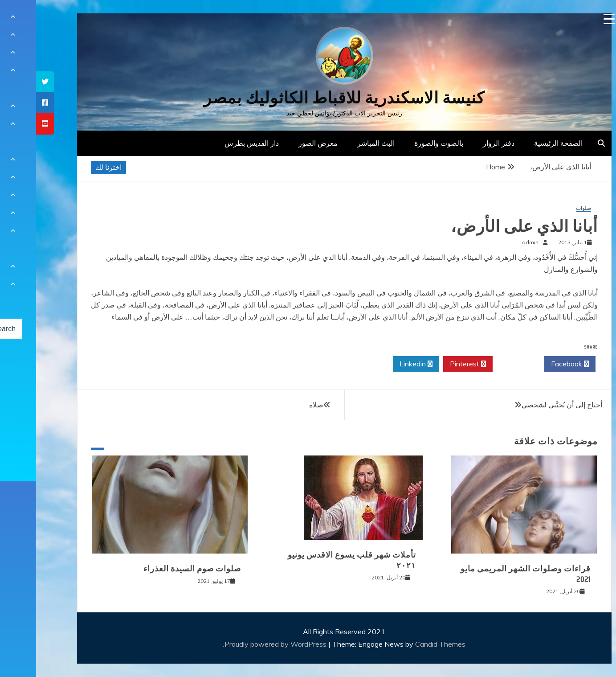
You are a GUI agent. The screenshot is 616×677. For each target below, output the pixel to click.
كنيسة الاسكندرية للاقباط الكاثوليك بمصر (308, 98)
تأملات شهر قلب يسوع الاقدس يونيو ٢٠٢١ (316, 560)
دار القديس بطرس (216, 143)
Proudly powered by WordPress (240, 644)
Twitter (482, 364)
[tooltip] (9, 82)
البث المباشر (340, 143)
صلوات (547, 208)
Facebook (534, 364)
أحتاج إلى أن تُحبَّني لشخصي (526, 405)
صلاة (280, 405)
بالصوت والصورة (403, 143)
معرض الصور (282, 143)
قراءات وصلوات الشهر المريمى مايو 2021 (490, 574)
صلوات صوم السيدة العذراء (156, 569)
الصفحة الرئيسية (522, 143)
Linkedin (380, 364)
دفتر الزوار (463, 143)
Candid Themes (404, 644)
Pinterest (432, 364)
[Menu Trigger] (573, 19)
